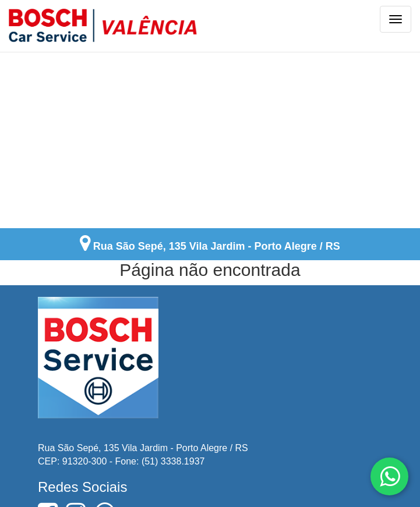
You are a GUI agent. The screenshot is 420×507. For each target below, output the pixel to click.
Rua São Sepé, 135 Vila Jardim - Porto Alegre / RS (217, 246)
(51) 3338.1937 (173, 460)
